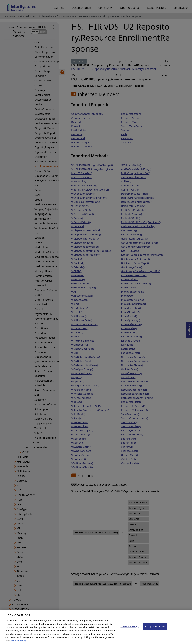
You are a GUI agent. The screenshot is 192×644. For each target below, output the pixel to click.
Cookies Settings (130, 629)
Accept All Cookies (155, 629)
